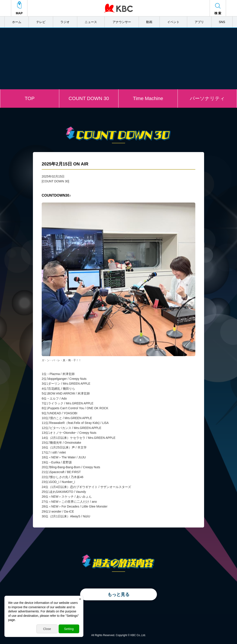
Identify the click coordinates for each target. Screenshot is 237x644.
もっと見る (118, 594)
